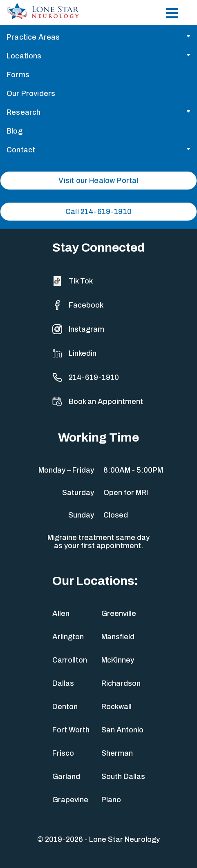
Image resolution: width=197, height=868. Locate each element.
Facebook (78, 305)
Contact (21, 150)
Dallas (63, 683)
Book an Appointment (98, 402)
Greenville (119, 614)
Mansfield (118, 637)
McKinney (118, 660)
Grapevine (70, 800)
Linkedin (74, 353)
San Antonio (122, 730)
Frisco (63, 753)
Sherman (117, 753)
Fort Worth (71, 730)
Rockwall (116, 707)
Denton (65, 707)
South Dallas (123, 777)
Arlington (68, 637)
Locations (24, 56)
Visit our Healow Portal (98, 181)
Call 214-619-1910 (98, 212)
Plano (111, 800)
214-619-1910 (86, 377)
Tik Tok (73, 281)
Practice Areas (33, 37)
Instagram (78, 329)
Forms (18, 75)
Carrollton (70, 660)
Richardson (121, 683)
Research (24, 112)
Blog (15, 131)
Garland (66, 777)
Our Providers (31, 94)
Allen (61, 614)
